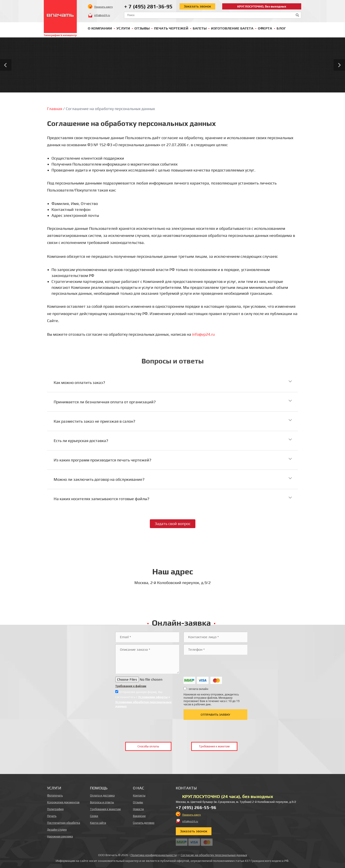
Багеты (200, 28)
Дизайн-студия (57, 830)
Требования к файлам (131, 686)
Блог (281, 28)
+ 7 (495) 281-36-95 (148, 6)
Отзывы (142, 28)
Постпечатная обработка (64, 823)
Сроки (94, 816)
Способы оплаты (148, 746)
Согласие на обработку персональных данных (214, 855)
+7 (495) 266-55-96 (196, 807)
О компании (100, 28)
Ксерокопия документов (63, 802)
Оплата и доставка (102, 795)
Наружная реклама (60, 836)
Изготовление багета (232, 28)
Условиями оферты (153, 697)
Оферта (265, 28)
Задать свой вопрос (173, 524)
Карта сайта (98, 823)
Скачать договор (144, 823)
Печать (52, 816)
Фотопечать (55, 795)
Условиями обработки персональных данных (143, 704)
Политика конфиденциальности (154, 855)
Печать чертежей (171, 28)
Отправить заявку (215, 715)
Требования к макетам (214, 746)
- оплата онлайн (196, 689)
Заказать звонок (197, 6)
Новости (138, 809)
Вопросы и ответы (102, 802)
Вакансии (139, 816)
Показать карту (104, 7)
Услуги (123, 28)
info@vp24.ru (102, 15)
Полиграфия (55, 809)
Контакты (139, 795)
